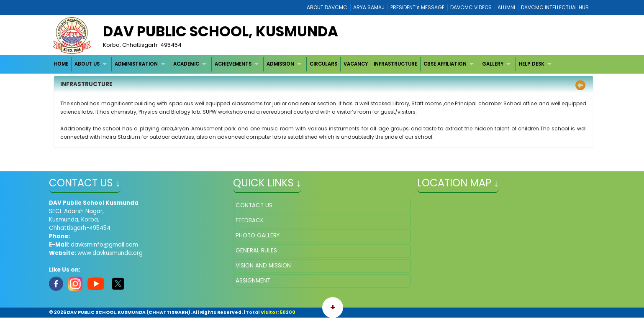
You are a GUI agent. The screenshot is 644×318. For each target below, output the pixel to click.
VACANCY (356, 64)
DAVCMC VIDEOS (471, 7)
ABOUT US (87, 64)
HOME (61, 64)
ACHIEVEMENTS (233, 64)
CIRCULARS (323, 64)
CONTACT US (254, 205)
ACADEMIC (186, 64)
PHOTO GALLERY (258, 235)
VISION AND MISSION (263, 266)
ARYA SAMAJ (369, 7)
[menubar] (304, 64)
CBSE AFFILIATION (445, 64)
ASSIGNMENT (253, 281)
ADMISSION (280, 64)
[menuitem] (61, 64)
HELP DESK (532, 64)
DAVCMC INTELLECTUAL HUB (555, 7)
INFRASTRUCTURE (395, 64)
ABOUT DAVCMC (327, 7)
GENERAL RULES (256, 251)
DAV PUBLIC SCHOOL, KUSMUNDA (221, 31)
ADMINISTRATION (136, 64)
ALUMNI (506, 7)
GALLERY (493, 64)
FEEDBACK (250, 220)
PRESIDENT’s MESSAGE (417, 7)
